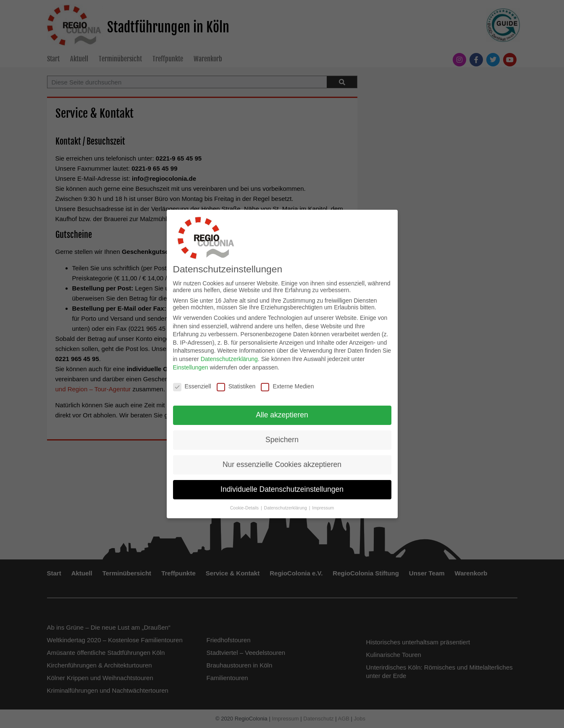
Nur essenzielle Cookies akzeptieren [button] (282, 463)
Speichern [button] (282, 438)
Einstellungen (191, 366)
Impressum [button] (323, 506)
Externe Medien (287, 384)
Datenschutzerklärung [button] (286, 506)
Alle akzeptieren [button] (282, 413)
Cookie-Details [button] (245, 506)
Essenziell (192, 384)
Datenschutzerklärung (229, 357)
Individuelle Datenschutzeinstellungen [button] (282, 488)
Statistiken (236, 384)
